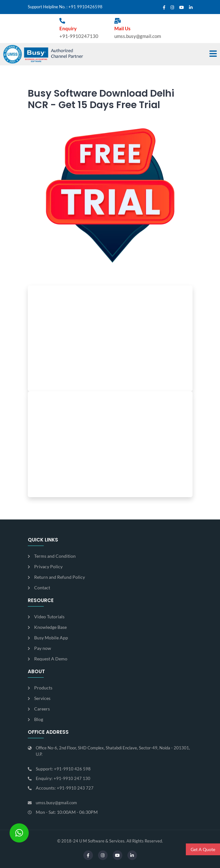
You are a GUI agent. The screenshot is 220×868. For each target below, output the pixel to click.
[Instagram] (172, 8)
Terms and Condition (55, 556)
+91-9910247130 (79, 36)
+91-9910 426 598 (72, 769)
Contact (42, 588)
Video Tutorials (49, 617)
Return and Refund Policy (60, 577)
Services (42, 698)
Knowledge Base (50, 627)
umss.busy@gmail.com (138, 36)
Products (43, 688)
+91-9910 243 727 (75, 788)
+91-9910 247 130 (72, 778)
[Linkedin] (191, 8)
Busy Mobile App (51, 638)
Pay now (43, 648)
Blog (39, 719)
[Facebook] (164, 8)
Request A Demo (51, 659)
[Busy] (43, 54)
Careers (42, 709)
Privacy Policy (48, 566)
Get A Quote (203, 849)
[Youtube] (182, 8)
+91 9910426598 (85, 7)
